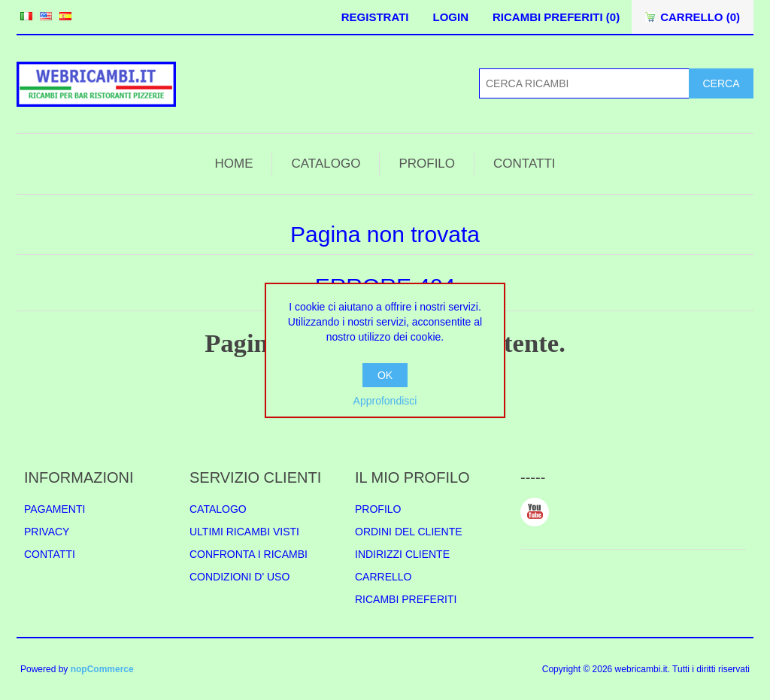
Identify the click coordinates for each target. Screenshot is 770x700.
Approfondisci (385, 401)
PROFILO (427, 164)
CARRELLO (383, 577)
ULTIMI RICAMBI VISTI (244, 532)
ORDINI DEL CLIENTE (409, 532)
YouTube (535, 512)
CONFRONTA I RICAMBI (249, 554)
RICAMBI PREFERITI (406, 599)
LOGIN (450, 17)
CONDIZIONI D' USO (239, 577)
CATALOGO (326, 164)
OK (385, 375)
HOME (233, 164)
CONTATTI (524, 164)
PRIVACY (47, 532)
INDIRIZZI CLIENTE (402, 554)
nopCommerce (102, 669)
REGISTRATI (375, 17)
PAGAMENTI (55, 509)
